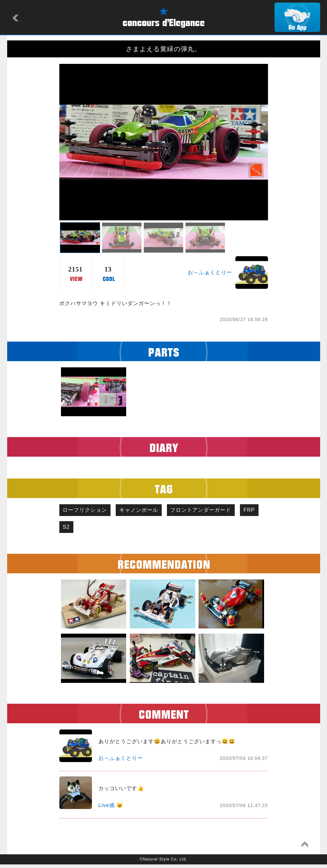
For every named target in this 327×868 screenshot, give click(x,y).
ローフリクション (87, 511)
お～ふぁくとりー (210, 272)
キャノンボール (144, 511)
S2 (95, 530)
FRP (70, 530)
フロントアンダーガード (209, 511)
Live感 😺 (111, 809)
